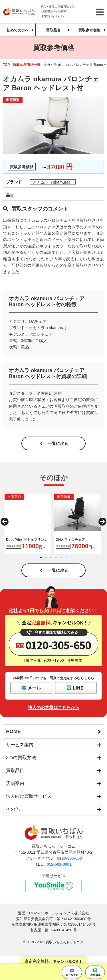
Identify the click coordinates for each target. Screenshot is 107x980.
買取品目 (53, 30)
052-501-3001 (59, 864)
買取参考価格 (89, 30)
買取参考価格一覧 (27, 65)
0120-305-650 (69, 858)
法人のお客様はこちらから (54, 707)
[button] (5, 522)
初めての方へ (18, 30)
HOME (13, 731)
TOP (6, 65)
